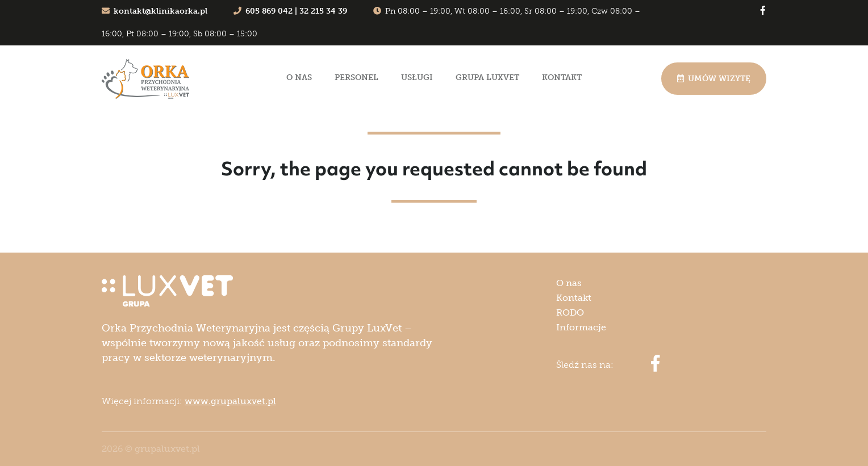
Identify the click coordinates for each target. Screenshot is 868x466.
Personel (356, 77)
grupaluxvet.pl (167, 449)
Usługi (417, 77)
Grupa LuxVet (487, 77)
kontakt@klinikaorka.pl (155, 11)
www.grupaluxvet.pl (230, 401)
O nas (299, 77)
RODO (570, 312)
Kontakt (562, 77)
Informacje (581, 327)
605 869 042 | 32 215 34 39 (290, 11)
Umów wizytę (714, 79)
